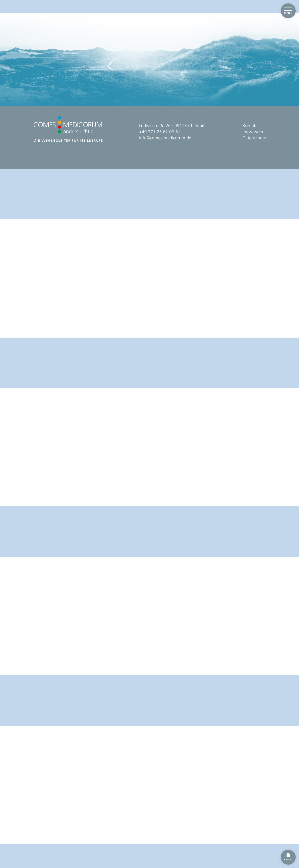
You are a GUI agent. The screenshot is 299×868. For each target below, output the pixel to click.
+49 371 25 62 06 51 (160, 831)
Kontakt (250, 825)
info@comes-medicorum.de (165, 837)
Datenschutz (254, 837)
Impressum (253, 831)
